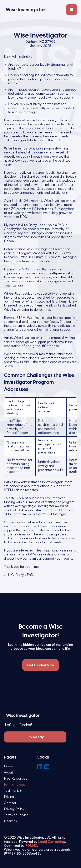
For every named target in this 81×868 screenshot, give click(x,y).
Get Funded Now (41, 665)
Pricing (9, 797)
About (8, 772)
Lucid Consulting (52, 842)
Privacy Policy (14, 809)
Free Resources (16, 778)
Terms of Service (16, 815)
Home (8, 766)
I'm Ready (35, 737)
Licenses (10, 821)
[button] (72, 10)
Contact (10, 803)
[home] (25, 10)
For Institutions (15, 784)
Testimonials (13, 791)
